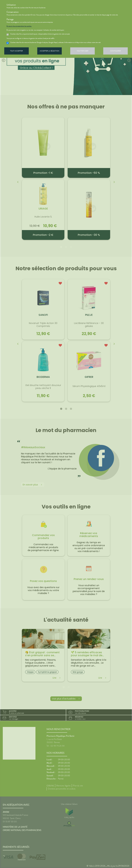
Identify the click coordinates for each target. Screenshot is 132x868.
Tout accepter (16, 51)
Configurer (115, 51)
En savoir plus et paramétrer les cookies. (19, 26)
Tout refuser (83, 51)
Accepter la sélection (49, 51)
